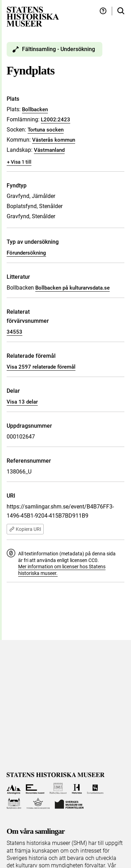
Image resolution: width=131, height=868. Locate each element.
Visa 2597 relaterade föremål (41, 367)
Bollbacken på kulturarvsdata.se (72, 288)
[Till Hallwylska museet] (58, 788)
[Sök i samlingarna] (121, 11)
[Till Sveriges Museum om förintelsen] (69, 803)
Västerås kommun (54, 140)
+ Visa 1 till (19, 162)
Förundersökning (26, 253)
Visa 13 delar (22, 402)
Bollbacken (35, 109)
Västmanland (49, 150)
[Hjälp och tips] (103, 11)
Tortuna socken (46, 130)
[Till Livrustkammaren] (95, 788)
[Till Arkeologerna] (14, 788)
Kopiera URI (25, 529)
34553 (14, 332)
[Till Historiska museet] (77, 788)
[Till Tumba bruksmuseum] (38, 803)
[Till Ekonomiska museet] (35, 788)
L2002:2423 (56, 120)
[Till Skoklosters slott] (14, 803)
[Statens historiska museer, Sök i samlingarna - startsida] (33, 16)
